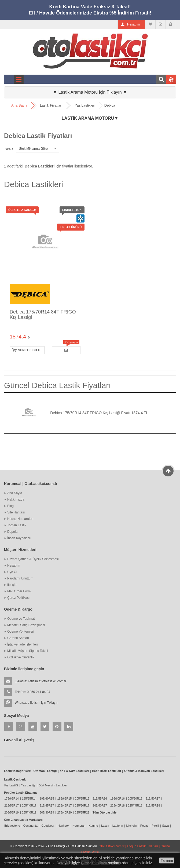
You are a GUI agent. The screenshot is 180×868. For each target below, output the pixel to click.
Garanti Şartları (18, 638)
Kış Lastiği (11, 785)
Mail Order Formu (20, 591)
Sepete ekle (29, 350)
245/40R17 (100, 805)
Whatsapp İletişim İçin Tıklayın (36, 703)
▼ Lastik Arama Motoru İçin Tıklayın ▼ (90, 92)
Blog (10, 506)
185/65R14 (29, 798)
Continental (31, 826)
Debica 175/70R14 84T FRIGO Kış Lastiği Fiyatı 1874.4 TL (99, 413)
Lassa (105, 826)
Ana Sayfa (19, 105)
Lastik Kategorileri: (17, 771)
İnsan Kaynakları (19, 538)
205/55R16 (82, 798)
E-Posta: (41, 681)
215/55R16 (100, 798)
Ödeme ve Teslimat (21, 619)
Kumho (93, 826)
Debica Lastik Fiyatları (38, 136)
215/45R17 (47, 805)
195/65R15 (64, 798)
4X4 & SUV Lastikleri (74, 771)
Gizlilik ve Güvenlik (21, 657)
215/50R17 (153, 798)
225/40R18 (117, 805)
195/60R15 (47, 798)
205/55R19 (12, 812)
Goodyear (48, 826)
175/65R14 (12, 798)
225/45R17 (64, 805)
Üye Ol (12, 572)
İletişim (12, 585)
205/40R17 (29, 805)
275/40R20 (64, 812)
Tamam (167, 860)
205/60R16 (135, 798)
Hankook (63, 826)
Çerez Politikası (18, 598)
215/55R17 (12, 805)
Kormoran (79, 826)
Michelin (131, 826)
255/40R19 (29, 812)
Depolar (13, 532)
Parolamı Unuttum (20, 578)
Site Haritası (16, 512)
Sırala (9, 149)
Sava (165, 826)
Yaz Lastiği (28, 785)
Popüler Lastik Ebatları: (21, 793)
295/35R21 (82, 812)
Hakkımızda (16, 499)
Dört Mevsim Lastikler (53, 785)
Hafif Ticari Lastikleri (106, 771)
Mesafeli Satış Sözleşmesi (26, 625)
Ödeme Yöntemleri (21, 632)
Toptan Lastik (17, 525)
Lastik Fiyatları (51, 105)
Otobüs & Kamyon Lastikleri (144, 771)
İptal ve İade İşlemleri (22, 644)
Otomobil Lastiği (45, 771)
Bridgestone (12, 826)
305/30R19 (47, 812)
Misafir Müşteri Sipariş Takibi (28, 651)
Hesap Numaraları (20, 519)
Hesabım (14, 566)
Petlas (144, 826)
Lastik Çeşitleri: (15, 779)
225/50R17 (82, 805)
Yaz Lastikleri (85, 105)
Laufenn (118, 826)
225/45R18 (135, 805)
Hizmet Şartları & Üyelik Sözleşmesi (33, 559)
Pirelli (155, 826)
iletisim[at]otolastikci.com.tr (47, 681)
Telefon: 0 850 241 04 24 (32, 692)
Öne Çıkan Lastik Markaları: (23, 820)
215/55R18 (153, 805)
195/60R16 (117, 798)
